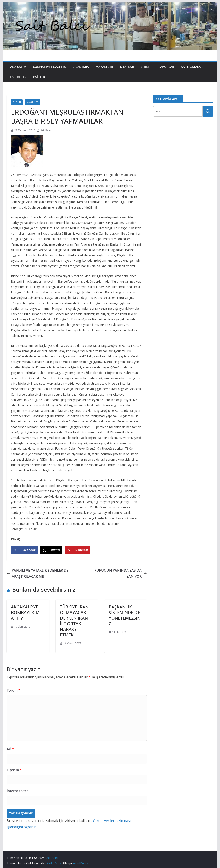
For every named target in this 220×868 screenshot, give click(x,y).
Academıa (81, 67)
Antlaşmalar (192, 67)
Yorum (14, 690)
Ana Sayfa (18, 67)
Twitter (39, 77)
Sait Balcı (46, 130)
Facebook (18, 77)
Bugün (17, 102)
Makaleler (104, 67)
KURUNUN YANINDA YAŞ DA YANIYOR (121, 573)
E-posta (14, 770)
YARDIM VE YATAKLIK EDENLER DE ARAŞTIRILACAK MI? (37, 573)
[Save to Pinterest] (78, 550)
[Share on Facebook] (24, 550)
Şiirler (146, 67)
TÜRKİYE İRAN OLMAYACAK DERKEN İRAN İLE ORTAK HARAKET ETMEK (74, 621)
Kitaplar (127, 67)
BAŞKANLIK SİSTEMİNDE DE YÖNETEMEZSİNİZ (125, 615)
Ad (10, 749)
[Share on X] (51, 550)
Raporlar (166, 67)
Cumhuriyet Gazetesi (50, 67)
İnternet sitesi (18, 791)
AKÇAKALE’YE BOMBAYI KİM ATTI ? (25, 612)
